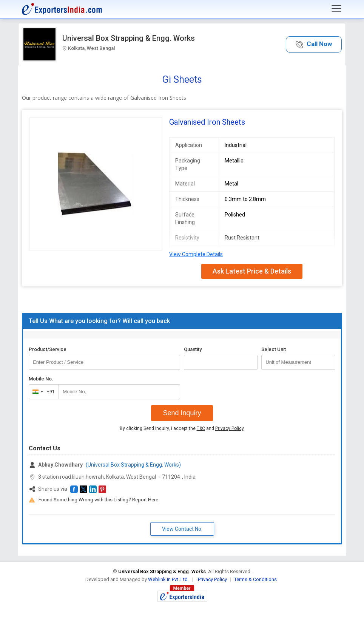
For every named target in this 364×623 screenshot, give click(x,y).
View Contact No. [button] (182, 529)
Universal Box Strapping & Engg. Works (129, 38)
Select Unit (274, 349)
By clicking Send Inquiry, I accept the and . (182, 428)
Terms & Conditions (255, 579)
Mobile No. (41, 379)
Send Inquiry (182, 413)
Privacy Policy (229, 428)
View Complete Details (196, 254)
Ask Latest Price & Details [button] (252, 271)
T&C (201, 428)
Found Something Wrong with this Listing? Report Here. (99, 500)
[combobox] (42, 392)
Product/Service (48, 349)
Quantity (193, 349)
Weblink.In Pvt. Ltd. (168, 579)
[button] (314, 44)
